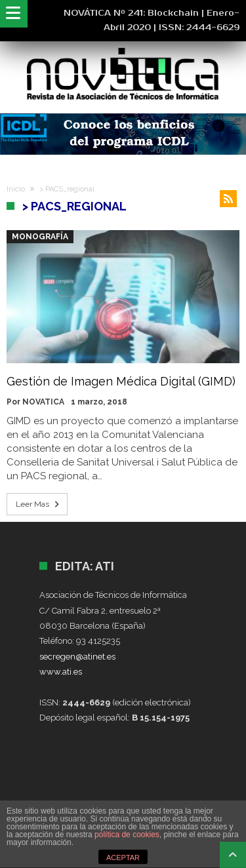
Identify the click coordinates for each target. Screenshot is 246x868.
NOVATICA (43, 402)
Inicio (16, 189)
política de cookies (127, 835)
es (111, 657)
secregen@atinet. (73, 657)
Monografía (40, 237)
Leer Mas (39, 504)
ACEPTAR (123, 858)
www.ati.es (61, 672)
